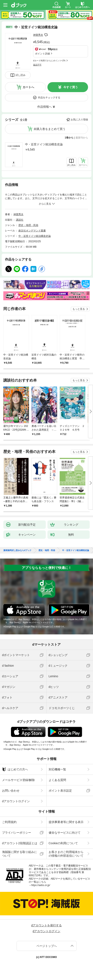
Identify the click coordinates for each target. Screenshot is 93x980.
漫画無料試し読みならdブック (17, 550)
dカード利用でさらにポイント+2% (49, 61)
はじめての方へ (15, 769)
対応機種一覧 (57, 769)
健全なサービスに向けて (65, 833)
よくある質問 (57, 780)
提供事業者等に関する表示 (66, 822)
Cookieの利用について (63, 843)
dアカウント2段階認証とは (20, 843)
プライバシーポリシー (17, 833)
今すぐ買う (71, 87)
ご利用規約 (9, 822)
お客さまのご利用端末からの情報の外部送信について (66, 854)
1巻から (69, 138)
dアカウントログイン (16, 801)
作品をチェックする (49, 98)
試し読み (21, 75)
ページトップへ (47, 946)
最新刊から (82, 138)
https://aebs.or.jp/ (41, 885)
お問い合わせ (11, 791)
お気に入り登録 (79, 120)
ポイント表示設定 (60, 791)
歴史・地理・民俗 (28, 225)
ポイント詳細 (42, 54)
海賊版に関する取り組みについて (19, 854)
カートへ (28, 87)
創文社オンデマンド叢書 (32, 231)
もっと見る (79, 309)
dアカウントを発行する (47, 925)
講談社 (20, 220)
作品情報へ (45, 107)
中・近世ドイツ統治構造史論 (44, 144)
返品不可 (37, 65)
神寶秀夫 (38, 35)
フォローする (46, 35)
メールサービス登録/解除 (18, 780)
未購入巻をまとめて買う (50, 129)
